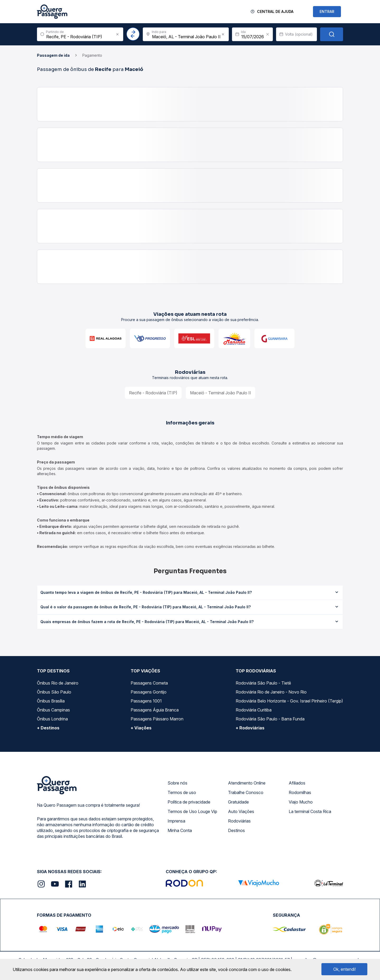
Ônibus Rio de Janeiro (58, 683)
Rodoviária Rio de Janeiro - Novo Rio (271, 692)
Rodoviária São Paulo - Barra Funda (270, 719)
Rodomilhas (300, 792)
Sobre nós (177, 783)
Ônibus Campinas (53, 710)
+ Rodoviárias (250, 728)
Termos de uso (182, 792)
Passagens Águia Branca (155, 710)
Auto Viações (241, 811)
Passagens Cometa (149, 683)
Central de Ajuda (275, 11)
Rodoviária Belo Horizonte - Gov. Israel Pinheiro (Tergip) (289, 701)
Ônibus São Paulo (54, 692)
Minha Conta (180, 830)
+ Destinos (48, 728)
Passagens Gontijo (149, 692)
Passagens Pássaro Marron (157, 719)
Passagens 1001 (146, 701)
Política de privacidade (189, 802)
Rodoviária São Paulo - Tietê (263, 683)
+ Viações (141, 728)
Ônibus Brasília (51, 701)
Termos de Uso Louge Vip (192, 811)
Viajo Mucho (301, 802)
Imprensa (176, 821)
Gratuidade (238, 802)
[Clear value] (268, 34)
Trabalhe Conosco (246, 792)
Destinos (236, 830)
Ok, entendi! (345, 969)
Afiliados (297, 783)
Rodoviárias (239, 821)
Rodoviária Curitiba (254, 710)
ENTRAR (327, 11)
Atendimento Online (247, 783)
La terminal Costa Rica (310, 811)
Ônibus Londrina (52, 719)
